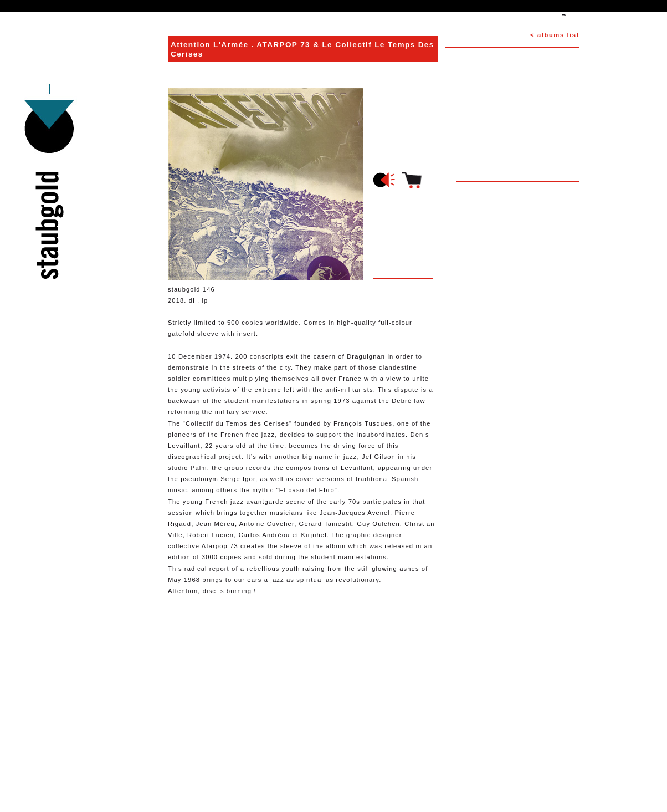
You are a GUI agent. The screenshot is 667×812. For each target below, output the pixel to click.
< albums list (555, 35)
